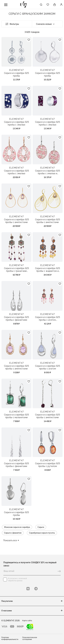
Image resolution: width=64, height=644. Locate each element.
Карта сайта (27, 621)
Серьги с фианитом (13, 533)
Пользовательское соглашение (30, 638)
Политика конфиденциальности (10, 638)
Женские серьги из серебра (17, 527)
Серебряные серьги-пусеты (42, 533)
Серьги (41, 527)
